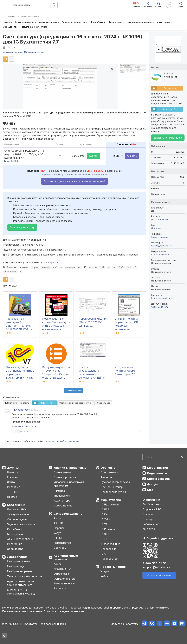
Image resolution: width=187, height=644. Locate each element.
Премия (12, 497)
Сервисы (59, 528)
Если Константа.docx (24, 426)
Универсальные (110, 544)
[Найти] (182, 457)
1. (12, 410)
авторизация (71, 441)
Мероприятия (158, 468)
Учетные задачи (17, 519)
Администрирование (20, 539)
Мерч (151, 490)
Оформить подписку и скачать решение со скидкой (75, 181)
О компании (151, 500)
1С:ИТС (58, 523)
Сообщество (15, 549)
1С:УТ (104, 524)
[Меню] (6, 5)
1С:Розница (108, 529)
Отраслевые (62, 574)
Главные (12, 477)
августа (93, 267)
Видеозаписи (157, 473)
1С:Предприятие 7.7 (161, 246)
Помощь (148, 519)
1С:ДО (104, 539)
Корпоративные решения (66, 557)
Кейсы (58, 538)
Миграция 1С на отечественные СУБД (21, 592)
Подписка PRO (16, 509)
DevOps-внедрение (19, 571)
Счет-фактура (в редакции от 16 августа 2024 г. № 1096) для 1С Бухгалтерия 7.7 (73, 39)
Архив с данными (160, 237)
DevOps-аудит (16, 566)
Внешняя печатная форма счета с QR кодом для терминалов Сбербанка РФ (127, 326)
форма (35, 267)
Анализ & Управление (70, 468)
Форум (152, 484)
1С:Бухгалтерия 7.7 (161, 254)
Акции (58, 518)
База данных (15, 534)
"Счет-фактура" (49, 267)
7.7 (21, 272)
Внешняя (12, 267)
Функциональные (18, 514)
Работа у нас (151, 524)
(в (61, 267)
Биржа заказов (159, 479)
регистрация (55, 441)
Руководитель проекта (115, 482)
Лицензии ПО (62, 569)
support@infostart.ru (156, 567)
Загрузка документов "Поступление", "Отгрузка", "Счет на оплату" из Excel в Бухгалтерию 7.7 (56, 374)
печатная (24, 267)
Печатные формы (160, 220)
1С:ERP (105, 509)
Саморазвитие (63, 506)
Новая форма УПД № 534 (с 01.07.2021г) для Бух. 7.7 (92, 322)
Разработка (15, 529)
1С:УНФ (105, 519)
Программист (109, 472)
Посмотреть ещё (73, 391)
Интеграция (15, 544)
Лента (11, 482)
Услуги (58, 533)
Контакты (149, 529)
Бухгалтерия (10, 272)
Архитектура (62, 501)
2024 (103, 267)
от (80, 267)
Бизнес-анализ (63, 472)
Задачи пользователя (21, 524)
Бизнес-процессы (65, 477)
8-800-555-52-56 (154, 563)
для (129, 267)
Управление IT (63, 496)
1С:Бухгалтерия (110, 504)
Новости (13, 472)
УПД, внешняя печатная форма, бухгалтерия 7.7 (126, 371)
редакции (70, 267)
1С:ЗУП (105, 534)
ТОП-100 (13, 492)
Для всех (156, 228)
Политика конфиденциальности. (64, 611)
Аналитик (107, 477)
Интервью (14, 487)
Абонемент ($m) (160, 307)
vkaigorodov (23, 410)
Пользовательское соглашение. (22, 611)
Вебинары (60, 548)
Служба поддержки (160, 538)
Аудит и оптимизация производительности (21, 583)
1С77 (103, 554)
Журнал (13, 468)
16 (85, 267)
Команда (59, 491)
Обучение (108, 468)
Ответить (24, 431)
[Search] (164, 457)
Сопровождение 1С (68, 514)
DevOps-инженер (112, 487)
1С (135, 267)
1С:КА (104, 514)
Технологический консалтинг (25, 576)
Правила (148, 514)
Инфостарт (54, 263)
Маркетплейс (111, 500)
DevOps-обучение (19, 561)
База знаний (16, 505)
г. (109, 267)
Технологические (65, 583)
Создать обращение (159, 575)
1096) (121, 267)
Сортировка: (76, 403)
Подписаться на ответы (17, 403)
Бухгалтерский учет (162, 298)
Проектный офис (113, 567)
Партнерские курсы (113, 492)
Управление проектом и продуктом (69, 484)
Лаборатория (17, 557)
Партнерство (62, 543)
